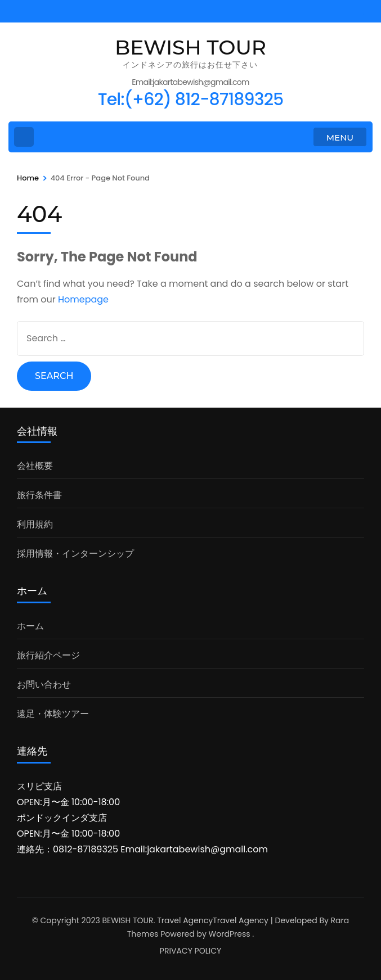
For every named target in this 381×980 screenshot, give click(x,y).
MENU (340, 137)
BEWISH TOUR (190, 47)
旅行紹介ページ (48, 655)
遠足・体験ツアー (53, 714)
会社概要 (35, 466)
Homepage (83, 299)
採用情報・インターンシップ (75, 554)
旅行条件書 (39, 495)
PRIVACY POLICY (190, 951)
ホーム (30, 626)
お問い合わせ (44, 685)
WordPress (230, 934)
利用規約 (35, 524)
